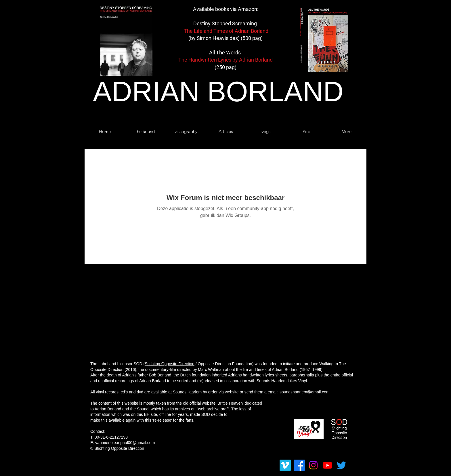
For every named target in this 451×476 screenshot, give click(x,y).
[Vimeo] (285, 465)
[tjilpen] (342, 465)
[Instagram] (313, 465)
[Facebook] (299, 465)
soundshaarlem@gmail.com (305, 392)
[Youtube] (327, 465)
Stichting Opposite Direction (170, 364)
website (232, 392)
